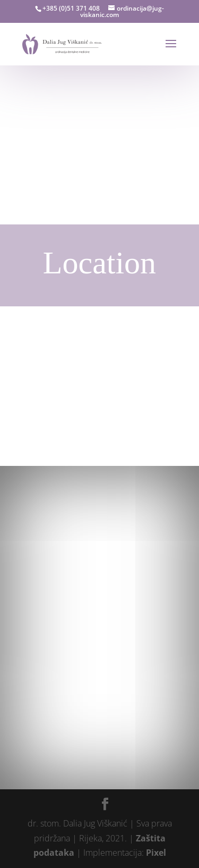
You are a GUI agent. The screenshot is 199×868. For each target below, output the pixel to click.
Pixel (156, 853)
